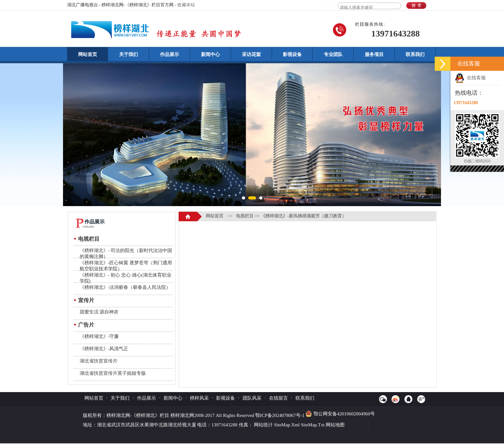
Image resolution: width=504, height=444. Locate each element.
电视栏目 (89, 239)
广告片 (86, 325)
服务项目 (374, 54)
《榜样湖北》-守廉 (99, 336)
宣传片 (86, 300)
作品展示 (169, 54)
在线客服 (470, 78)
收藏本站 (186, 5)
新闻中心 (210, 54)
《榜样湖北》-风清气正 (104, 349)
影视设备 (292, 54)
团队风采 (252, 398)
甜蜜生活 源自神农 (99, 312)
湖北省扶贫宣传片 (99, 361)
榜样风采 (199, 398)
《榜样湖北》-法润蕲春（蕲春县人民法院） (125, 287)
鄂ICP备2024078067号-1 (280, 415)
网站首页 (88, 54)
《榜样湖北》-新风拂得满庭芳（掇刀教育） (304, 216)
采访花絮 (251, 54)
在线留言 (278, 398)
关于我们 (129, 54)
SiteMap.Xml (287, 425)
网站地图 (335, 425)
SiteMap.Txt (313, 425)
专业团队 (333, 54)
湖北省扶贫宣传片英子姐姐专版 (113, 373)
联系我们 (415, 54)
